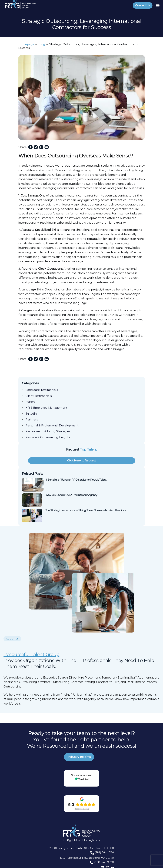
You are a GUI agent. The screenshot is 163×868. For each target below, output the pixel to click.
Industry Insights (79, 757)
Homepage (26, 44)
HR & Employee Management (46, 408)
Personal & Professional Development (52, 425)
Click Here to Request (81, 460)
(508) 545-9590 (104, 862)
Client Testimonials (39, 396)
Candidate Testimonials (42, 390)
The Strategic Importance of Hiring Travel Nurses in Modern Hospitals (86, 510)
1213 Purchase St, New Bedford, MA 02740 (87, 858)
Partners (32, 419)
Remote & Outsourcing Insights (48, 437)
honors (30, 402)
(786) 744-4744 (104, 852)
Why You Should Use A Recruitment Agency (71, 495)
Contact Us (143, 5)
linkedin (31, 414)
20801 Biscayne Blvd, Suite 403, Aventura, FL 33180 (82, 848)
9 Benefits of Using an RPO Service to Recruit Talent (76, 480)
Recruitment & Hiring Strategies (48, 431)
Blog (42, 44)
